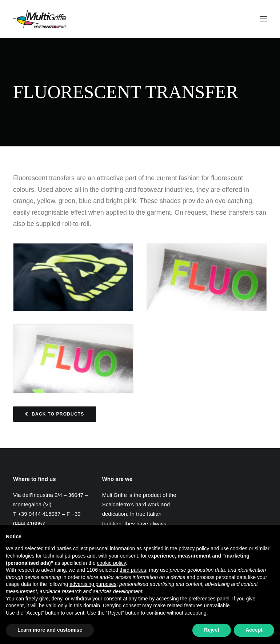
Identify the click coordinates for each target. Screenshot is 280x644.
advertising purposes (93, 584)
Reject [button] (212, 630)
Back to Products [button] (55, 414)
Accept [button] (254, 630)
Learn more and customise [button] (50, 630)
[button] (263, 19)
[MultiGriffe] (40, 19)
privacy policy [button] (194, 548)
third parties (133, 570)
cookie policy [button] (111, 563)
